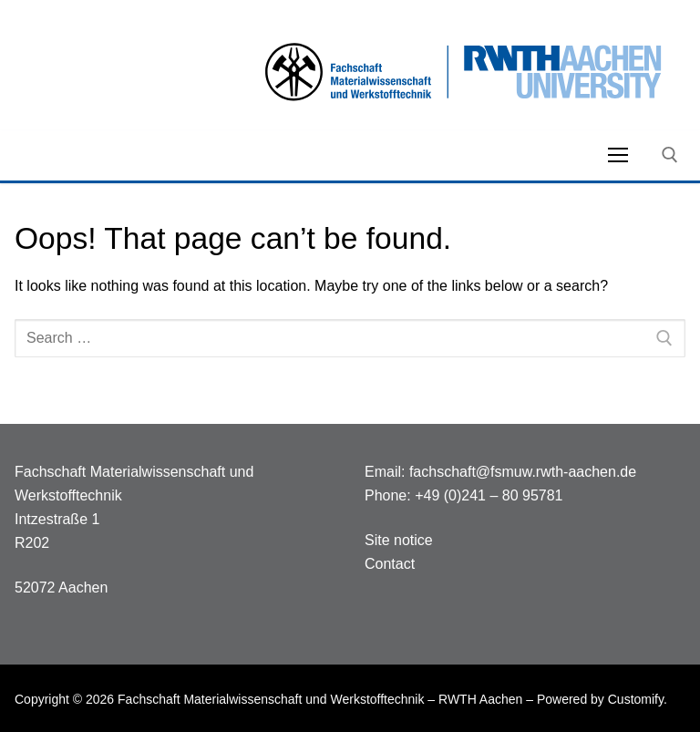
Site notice (399, 540)
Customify (636, 699)
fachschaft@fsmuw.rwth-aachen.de (523, 472)
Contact (390, 564)
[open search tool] (670, 155)
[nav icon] (618, 155)
